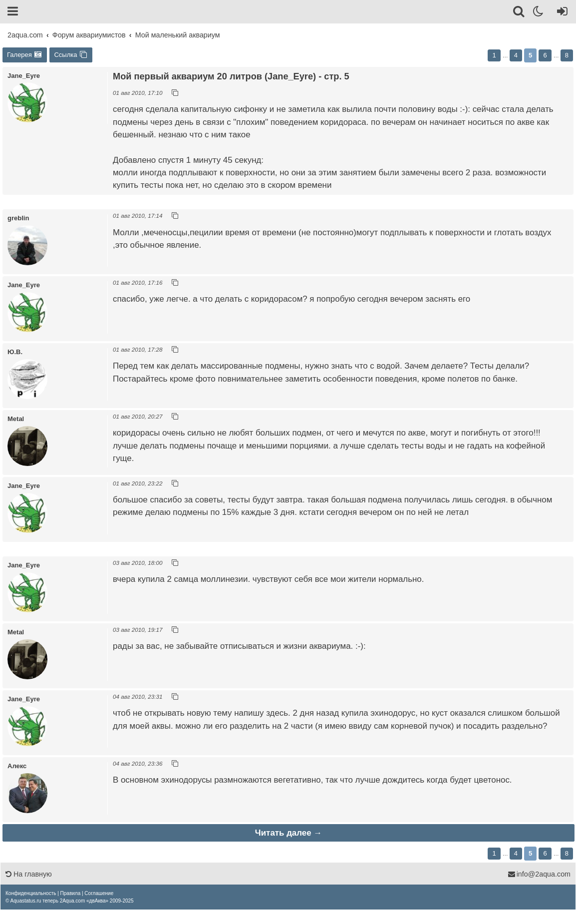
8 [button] (567, 55)
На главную (29, 874)
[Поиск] (519, 13)
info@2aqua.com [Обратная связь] (539, 874)
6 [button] (545, 55)
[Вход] (560, 13)
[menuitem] (31, 893)
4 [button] (516, 55)
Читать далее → (288, 833)
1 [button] (494, 55)
